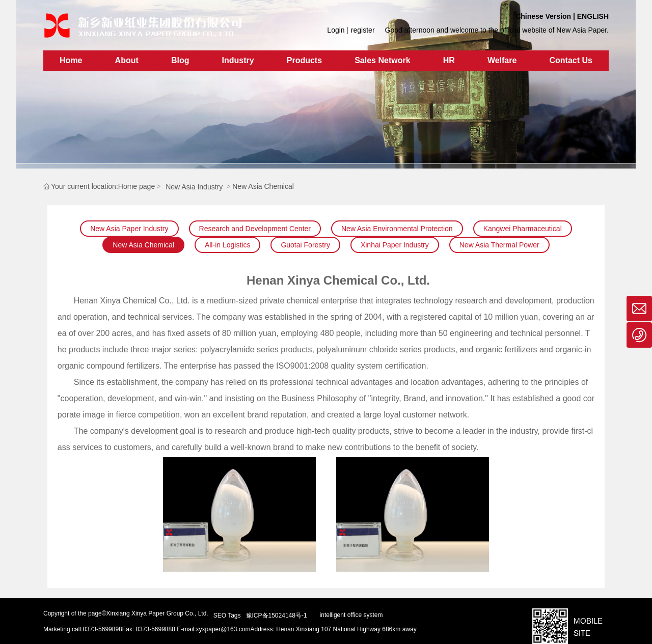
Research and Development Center (255, 229)
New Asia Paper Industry (129, 229)
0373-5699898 (102, 629)
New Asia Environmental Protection (397, 229)
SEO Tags (227, 615)
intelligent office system (351, 615)
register (363, 30)
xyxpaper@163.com (223, 629)
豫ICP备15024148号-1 (277, 615)
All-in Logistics (227, 245)
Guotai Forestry (305, 245)
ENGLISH (593, 16)
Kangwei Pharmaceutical (523, 229)
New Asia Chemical (143, 245)
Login (337, 30)
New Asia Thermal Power (499, 245)
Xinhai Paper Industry (395, 245)
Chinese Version (543, 16)
